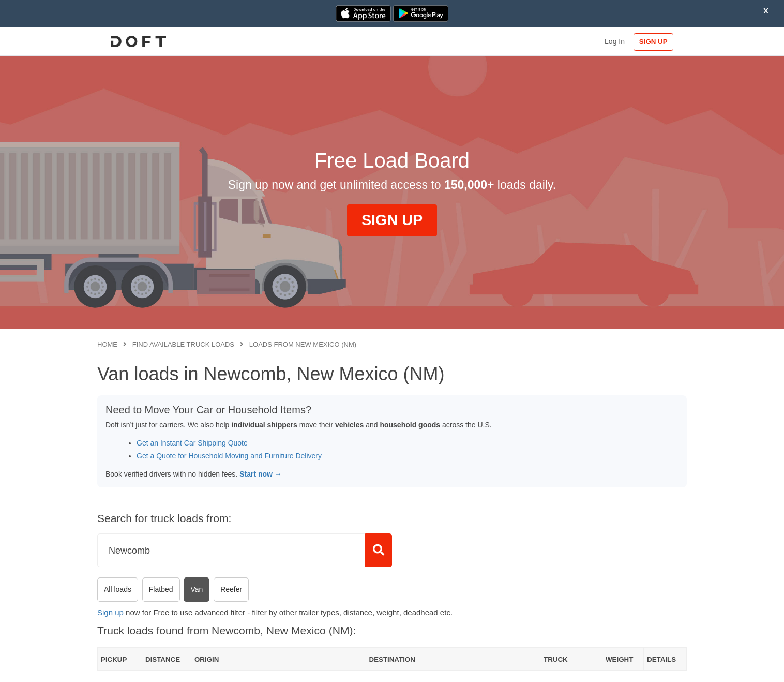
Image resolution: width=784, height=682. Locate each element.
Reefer (231, 589)
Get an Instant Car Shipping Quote (192, 443)
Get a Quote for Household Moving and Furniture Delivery (229, 456)
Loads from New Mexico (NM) (303, 344)
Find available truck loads (183, 344)
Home (107, 344)
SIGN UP (653, 42)
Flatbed (161, 589)
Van (197, 589)
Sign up (110, 612)
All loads (118, 589)
